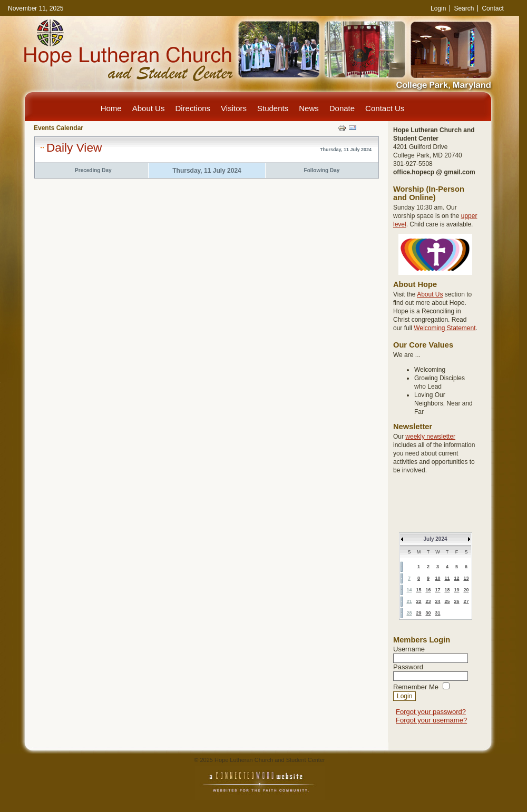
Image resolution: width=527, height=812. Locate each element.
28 (409, 613)
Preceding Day (93, 170)
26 (456, 601)
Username (409, 649)
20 (466, 590)
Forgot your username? (431, 720)
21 (409, 601)
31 (437, 613)
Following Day (322, 170)
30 (428, 613)
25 (447, 601)
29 (418, 613)
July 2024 (435, 539)
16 (428, 590)
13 (466, 578)
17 (437, 590)
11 (447, 578)
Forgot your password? (431, 712)
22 (418, 601)
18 (447, 590)
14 (409, 590)
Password (408, 667)
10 (437, 578)
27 (466, 601)
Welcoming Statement (445, 328)
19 (456, 590)
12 (456, 578)
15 (418, 590)
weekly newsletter (430, 437)
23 (428, 601)
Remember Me (416, 687)
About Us (430, 294)
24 (437, 601)
